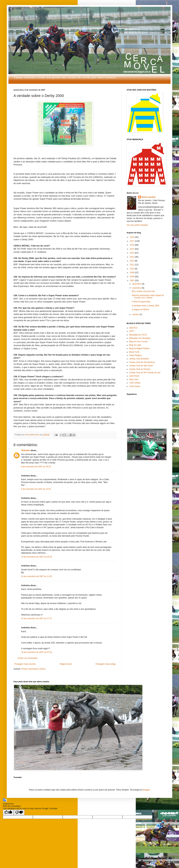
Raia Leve (134, 379)
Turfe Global (135, 383)
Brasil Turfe (134, 352)
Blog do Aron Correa (138, 342)
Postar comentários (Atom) (34, 669)
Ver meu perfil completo (137, 225)
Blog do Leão (135, 345)
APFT (132, 331)
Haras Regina (135, 355)
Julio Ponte (134, 376)
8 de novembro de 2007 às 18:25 (36, 467)
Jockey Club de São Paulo (141, 366)
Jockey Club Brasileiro (139, 359)
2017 (132, 241)
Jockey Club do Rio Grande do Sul (145, 373)
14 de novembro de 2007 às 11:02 (37, 576)
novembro (137, 288)
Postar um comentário (28, 658)
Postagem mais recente (25, 664)
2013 (132, 257)
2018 (132, 237)
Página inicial (66, 664)
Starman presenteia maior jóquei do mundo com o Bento (148, 297)
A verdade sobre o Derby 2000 (145, 306)
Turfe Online (135, 386)
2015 (132, 249)
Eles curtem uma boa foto (143, 291)
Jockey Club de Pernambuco (142, 362)
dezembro (137, 284)
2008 (132, 277)
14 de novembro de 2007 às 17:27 (37, 619)
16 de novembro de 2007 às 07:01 (37, 652)
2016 (132, 245)
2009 (132, 273)
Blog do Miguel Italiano (139, 348)
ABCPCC (133, 328)
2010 (132, 269)
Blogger (146, 790)
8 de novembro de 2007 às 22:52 (36, 489)
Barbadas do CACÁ (138, 335)
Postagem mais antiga (106, 664)
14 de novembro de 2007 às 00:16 (37, 557)
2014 (132, 253)
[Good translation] (8, 812)
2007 (132, 281)
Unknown (26, 450)
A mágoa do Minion (140, 310)
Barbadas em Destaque (140, 338)
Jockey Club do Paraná (140, 369)
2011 (132, 265)
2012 (132, 261)
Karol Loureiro (149, 197)
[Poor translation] (19, 812)
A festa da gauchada (141, 302)
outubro (136, 314)
